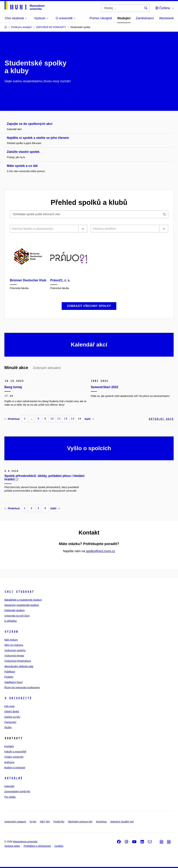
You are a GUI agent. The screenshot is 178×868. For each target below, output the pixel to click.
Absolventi (166, 18)
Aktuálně (13, 778)
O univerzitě (18, 698)
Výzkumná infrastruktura (18, 661)
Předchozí (12, 419)
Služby (8, 727)
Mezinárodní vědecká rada (19, 666)
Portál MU (59, 822)
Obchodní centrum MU (80, 822)
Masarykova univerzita (25, 842)
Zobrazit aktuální (47, 368)
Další (89, 419)
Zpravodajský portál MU (17, 791)
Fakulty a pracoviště (15, 752)
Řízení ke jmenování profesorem (22, 688)
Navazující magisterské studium (22, 605)
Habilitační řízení (13, 682)
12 (66, 419)
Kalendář (9, 786)
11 (59, 419)
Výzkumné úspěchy (15, 650)
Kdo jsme (9, 706)
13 (73, 419)
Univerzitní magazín (15, 822)
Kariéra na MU (12, 717)
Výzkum (11, 632)
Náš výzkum (11, 640)
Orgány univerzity (14, 757)
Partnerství (10, 722)
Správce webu (12, 846)
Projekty (9, 677)
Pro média (10, 797)
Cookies (59, 846)
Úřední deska (12, 711)
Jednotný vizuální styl (122, 822)
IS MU (33, 822)
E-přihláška (11, 621)
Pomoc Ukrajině (101, 18)
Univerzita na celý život (17, 616)
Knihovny (9, 762)
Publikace (10, 672)
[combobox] (43, 229)
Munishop (101, 822)
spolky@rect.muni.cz (100, 551)
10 (52, 419)
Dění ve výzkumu (14, 645)
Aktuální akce (161, 419)
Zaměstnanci (145, 18)
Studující (124, 18)
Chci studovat (19, 592)
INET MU (45, 822)
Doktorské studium (15, 610)
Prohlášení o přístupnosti (37, 846)
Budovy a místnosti (15, 768)
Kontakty (9, 746)
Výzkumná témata (14, 656)
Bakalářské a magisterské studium (23, 600)
